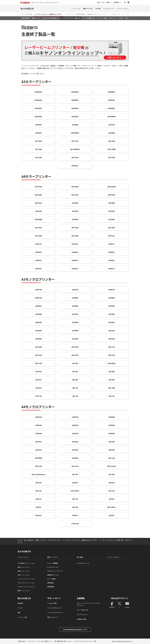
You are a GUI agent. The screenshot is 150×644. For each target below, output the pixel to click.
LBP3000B (39, 458)
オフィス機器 (51, 579)
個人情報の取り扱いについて (63, 641)
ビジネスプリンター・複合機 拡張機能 (75, 14)
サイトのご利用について (45, 641)
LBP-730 (75, 396)
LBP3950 (112, 314)
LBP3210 (38, 450)
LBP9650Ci (38, 100)
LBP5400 (112, 203)
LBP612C (75, 269)
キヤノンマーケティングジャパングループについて (89, 604)
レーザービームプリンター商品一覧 (71, 18)
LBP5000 (112, 219)
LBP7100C (111, 195)
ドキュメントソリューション (26, 587)
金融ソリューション (24, 567)
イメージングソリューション (26, 579)
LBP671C (112, 244)
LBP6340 (38, 425)
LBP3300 (112, 442)
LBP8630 (75, 298)
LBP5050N (39, 219)
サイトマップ (32, 641)
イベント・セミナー (123, 9)
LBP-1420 (39, 363)
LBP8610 (38, 306)
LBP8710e (38, 298)
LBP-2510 (39, 228)
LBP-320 (112, 491)
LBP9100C (39, 117)
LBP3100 (112, 450)
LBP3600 (38, 339)
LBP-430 (38, 483)
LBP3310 (75, 442)
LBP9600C (75, 100)
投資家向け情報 (82, 619)
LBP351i (112, 483)
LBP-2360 (111, 141)
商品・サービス (88, 9)
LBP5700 (112, 125)
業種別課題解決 (26, 18)
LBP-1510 (111, 355)
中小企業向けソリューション (26, 563)
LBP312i (38, 499)
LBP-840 (112, 380)
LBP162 (75, 515)
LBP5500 (75, 203)
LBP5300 (38, 211)
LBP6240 (38, 433)
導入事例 (98, 9)
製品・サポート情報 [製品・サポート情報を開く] (103, 2)
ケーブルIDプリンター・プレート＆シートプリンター (123, 14)
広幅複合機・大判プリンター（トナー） (97, 14)
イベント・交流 (22, 617)
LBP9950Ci (38, 92)
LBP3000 (75, 458)
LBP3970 (75, 314)
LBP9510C (39, 108)
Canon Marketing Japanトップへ (75, 629)
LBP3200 (75, 450)
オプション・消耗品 (102, 18)
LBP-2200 (75, 157)
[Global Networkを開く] (128, 2)
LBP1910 (112, 339)
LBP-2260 (39, 157)
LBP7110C (75, 195)
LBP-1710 (111, 347)
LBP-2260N (112, 149)
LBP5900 (38, 125)
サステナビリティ (82, 615)
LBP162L (38, 515)
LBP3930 (38, 322)
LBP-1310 (111, 458)
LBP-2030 (75, 236)
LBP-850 (75, 380)
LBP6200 (112, 433)
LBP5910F (75, 117)
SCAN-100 (75, 524)
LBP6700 (75, 417)
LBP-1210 (39, 466)
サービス (20, 608)
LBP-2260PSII (75, 149)
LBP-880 (112, 372)
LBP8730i (39, 290)
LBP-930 (38, 372)
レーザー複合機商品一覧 (88, 18)
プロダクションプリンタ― (55, 571)
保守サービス (113, 18)
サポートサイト (54, 598)
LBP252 (111, 499)
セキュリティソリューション (26, 583)
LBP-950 (75, 363)
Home (20, 540)
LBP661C (112, 252)
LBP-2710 (75, 141)
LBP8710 (112, 290)
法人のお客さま (27, 9)
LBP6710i (39, 417)
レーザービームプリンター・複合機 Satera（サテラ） (81, 540)
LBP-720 (112, 396)
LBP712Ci (111, 236)
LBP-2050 (111, 228)
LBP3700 (112, 331)
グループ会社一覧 (82, 610)
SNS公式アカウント (120, 598)
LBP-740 (38, 396)
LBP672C (75, 244)
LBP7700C (39, 187)
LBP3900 (38, 331)
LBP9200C (111, 108)
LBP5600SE (75, 133)
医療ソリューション (24, 571)
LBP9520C (111, 100)
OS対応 (121, 18)
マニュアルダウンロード (55, 608)
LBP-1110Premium (39, 474)
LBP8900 (75, 306)
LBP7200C (39, 195)
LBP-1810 (75, 347)
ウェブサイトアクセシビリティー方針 (85, 641)
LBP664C (38, 252)
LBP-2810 (39, 141)
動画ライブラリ (36, 18)
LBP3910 (112, 322)
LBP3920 (75, 322)
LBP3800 (75, 331)
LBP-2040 (39, 236)
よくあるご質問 (52, 603)
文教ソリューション (24, 575)
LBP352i (75, 483)
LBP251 (39, 507)
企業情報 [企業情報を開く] (116, 2)
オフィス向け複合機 (27, 14)
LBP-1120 (75, 466)
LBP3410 (38, 442)
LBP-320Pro (75, 491)
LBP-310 (75, 499)
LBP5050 (75, 219)
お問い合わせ (22, 641)
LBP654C (38, 260)
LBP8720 (75, 290)
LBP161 (111, 515)
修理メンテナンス (53, 617)
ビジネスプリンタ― (53, 567)
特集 (19, 613)
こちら (31, 74)
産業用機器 (51, 587)
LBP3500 (75, 339)
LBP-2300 (39, 149)
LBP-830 (38, 388)
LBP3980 (38, 314)
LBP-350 (38, 491)
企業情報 (81, 598)
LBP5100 (112, 211)
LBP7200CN (112, 187)
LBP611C (112, 269)
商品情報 (20, 603)
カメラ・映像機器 (53, 563)
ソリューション (76, 9)
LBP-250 (75, 507)
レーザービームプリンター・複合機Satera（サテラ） (48, 14)
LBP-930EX (112, 363)
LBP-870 (38, 380)
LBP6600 (112, 417)
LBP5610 (38, 133)
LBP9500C (75, 108)
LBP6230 (75, 433)
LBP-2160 (111, 157)
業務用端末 (51, 583)
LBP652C (75, 260)
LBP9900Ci (75, 92)
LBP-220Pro (111, 507)
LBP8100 (112, 306)
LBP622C (38, 269)
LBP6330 (75, 425)
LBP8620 (112, 298)
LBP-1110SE (111, 466)
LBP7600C (75, 187)
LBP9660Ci (112, 92)
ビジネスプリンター (55, 540)
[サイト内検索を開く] (125, 2)
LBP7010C (39, 203)
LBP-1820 (39, 347)
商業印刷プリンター (53, 575)
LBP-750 (75, 388)
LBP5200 (75, 211)
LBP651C (112, 260)
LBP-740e (112, 388)
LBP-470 (75, 474)
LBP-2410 (75, 228)
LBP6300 (112, 425)
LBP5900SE (112, 117)
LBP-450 (112, 474)
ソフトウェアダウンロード (55, 613)
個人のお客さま (24, 598)
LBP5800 (75, 125)
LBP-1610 (75, 355)
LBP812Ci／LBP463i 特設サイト (51, 18)
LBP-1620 (39, 355)
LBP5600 (112, 133)
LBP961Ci (75, 166)
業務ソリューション (24, 591)
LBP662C (75, 252)
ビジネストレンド (109, 9)
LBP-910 (75, 372)
